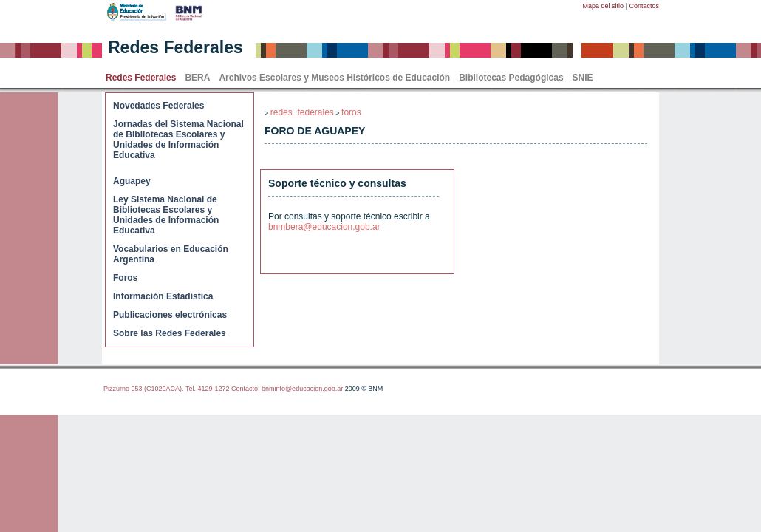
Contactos (644, 6)
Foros (125, 278)
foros (351, 112)
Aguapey (132, 181)
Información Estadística (163, 296)
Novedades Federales (158, 106)
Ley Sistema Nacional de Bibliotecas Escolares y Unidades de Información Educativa (166, 215)
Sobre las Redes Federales (170, 333)
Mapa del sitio (604, 6)
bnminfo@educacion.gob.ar (302, 389)
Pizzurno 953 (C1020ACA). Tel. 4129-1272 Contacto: (182, 389)
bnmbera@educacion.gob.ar (324, 227)
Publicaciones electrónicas (170, 315)
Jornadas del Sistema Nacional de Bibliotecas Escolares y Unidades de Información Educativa (178, 140)
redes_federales (302, 112)
